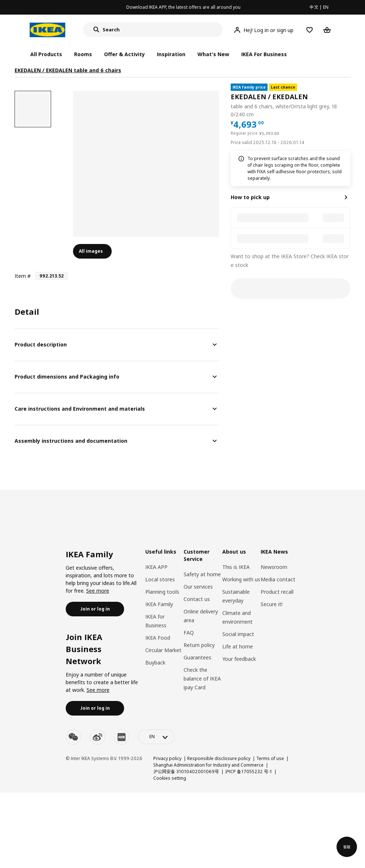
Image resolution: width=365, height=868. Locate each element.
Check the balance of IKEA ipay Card (202, 679)
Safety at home (202, 574)
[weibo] (97, 737)
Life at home (238, 646)
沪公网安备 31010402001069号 (186, 772)
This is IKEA (236, 567)
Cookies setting (170, 778)
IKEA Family (159, 604)
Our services (198, 587)
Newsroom (274, 567)
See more (98, 591)
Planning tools (162, 592)
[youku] (122, 737)
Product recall (277, 592)
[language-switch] (156, 737)
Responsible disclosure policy (219, 758)
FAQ (189, 633)
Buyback (155, 662)
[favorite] (347, 101)
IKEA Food (158, 638)
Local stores (160, 579)
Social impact (238, 634)
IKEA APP (156, 567)
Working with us (241, 579)
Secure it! (272, 604)
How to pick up (250, 197)
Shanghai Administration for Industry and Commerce (208, 765)
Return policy (199, 645)
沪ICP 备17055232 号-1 (248, 772)
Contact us (197, 599)
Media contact (278, 579)
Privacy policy (167, 758)
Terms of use (270, 758)
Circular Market (163, 650)
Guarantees (197, 657)
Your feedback (239, 659)
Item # (23, 276)
